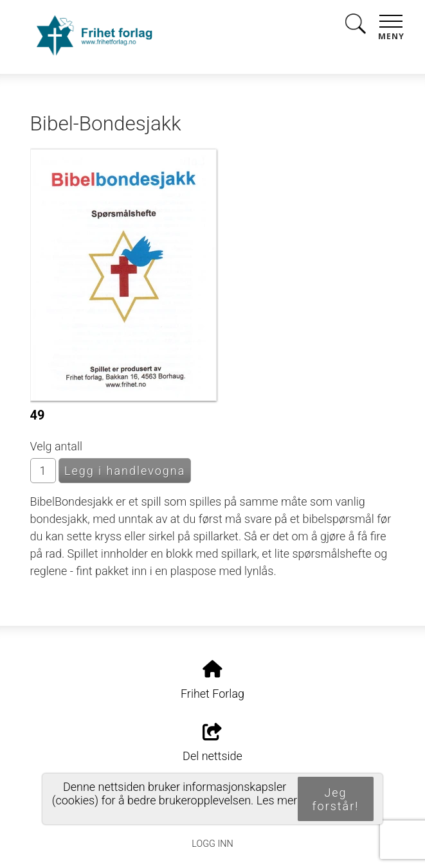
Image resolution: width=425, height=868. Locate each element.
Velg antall (57, 446)
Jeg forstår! (336, 799)
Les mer (277, 800)
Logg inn (212, 844)
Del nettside (212, 743)
